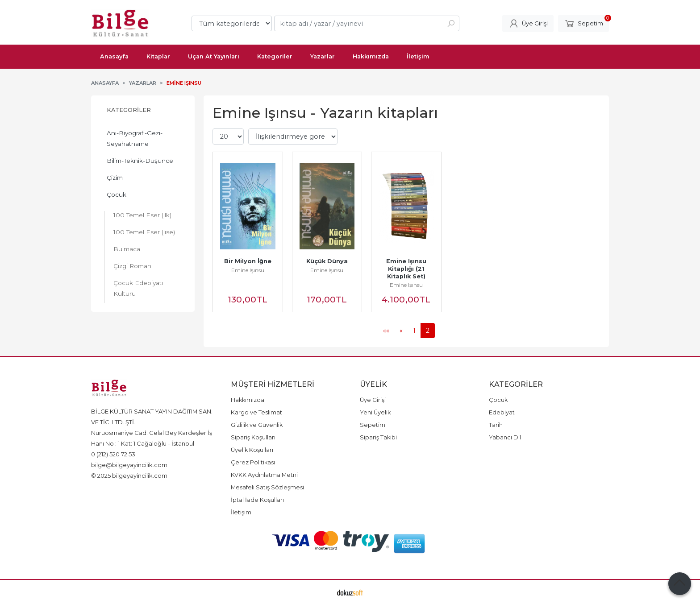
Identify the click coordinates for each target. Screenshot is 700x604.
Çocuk (117, 194)
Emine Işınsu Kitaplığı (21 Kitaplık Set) (407, 269)
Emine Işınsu (248, 270)
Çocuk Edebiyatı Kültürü (138, 288)
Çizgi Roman (132, 266)
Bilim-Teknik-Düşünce (140, 161)
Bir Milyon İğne (248, 261)
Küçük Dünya (327, 261)
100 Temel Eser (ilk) (142, 215)
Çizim (115, 178)
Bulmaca (127, 249)
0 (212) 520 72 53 (113, 454)
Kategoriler (129, 110)
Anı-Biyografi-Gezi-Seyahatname (135, 138)
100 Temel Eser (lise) (144, 232)
